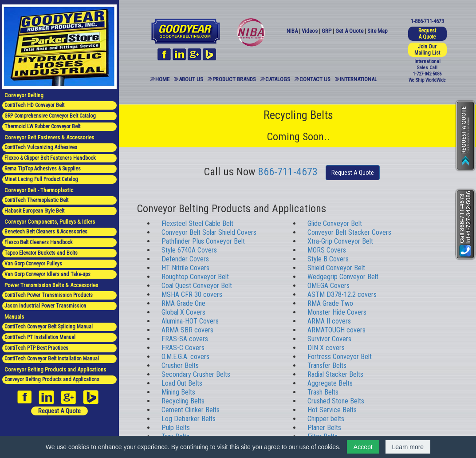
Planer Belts (324, 428)
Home (162, 79)
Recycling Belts (183, 401)
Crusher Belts (180, 365)
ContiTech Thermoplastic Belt (36, 200)
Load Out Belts (182, 383)
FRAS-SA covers (185, 339)
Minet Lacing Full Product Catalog (41, 179)
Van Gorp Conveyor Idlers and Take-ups (47, 274)
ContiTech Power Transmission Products (49, 295)
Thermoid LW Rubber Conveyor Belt (42, 126)
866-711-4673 (288, 172)
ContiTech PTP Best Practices (36, 348)
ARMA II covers (329, 321)
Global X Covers (183, 312)
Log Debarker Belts (189, 419)
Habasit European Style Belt (34, 211)
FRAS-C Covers (183, 348)
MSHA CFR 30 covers (192, 294)
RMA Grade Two (330, 303)
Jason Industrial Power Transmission (45, 306)
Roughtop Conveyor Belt (195, 277)
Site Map (378, 31)
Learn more (408, 447)
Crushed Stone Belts (336, 401)
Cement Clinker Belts (191, 410)
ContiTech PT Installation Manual (40, 337)
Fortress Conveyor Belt (340, 357)
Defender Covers (185, 259)
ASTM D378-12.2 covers (342, 294)
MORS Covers (327, 250)
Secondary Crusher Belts (196, 374)
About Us (191, 79)
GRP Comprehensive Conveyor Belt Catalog (50, 116)
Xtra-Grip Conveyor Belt (340, 241)
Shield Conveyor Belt (336, 268)
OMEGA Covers (328, 286)
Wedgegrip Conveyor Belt (343, 277)
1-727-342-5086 (427, 74)
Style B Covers (328, 259)
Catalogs (278, 79)
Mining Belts (178, 392)
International (358, 79)
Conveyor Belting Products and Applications (52, 379)
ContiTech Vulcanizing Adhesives (41, 147)
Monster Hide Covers (337, 312)
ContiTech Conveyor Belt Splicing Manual (49, 327)
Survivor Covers (329, 339)
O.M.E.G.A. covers (185, 357)
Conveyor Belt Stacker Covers (349, 232)
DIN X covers (326, 348)
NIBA (292, 31)
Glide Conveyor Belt (335, 223)
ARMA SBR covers (187, 330)
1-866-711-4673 (427, 21)
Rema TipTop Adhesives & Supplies (43, 169)
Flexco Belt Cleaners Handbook (39, 242)
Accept (363, 447)
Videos (310, 31)
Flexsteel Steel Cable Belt (197, 223)
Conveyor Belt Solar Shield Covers (209, 232)
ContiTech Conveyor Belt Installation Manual (52, 359)
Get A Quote (349, 31)
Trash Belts (323, 392)
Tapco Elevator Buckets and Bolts (41, 253)
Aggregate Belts (330, 383)
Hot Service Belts (332, 410)
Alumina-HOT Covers (190, 321)
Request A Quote (59, 411)
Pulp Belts (176, 428)
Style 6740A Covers (189, 250)
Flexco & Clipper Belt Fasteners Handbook (50, 158)
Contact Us (315, 79)
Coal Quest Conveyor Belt (197, 286)
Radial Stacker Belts (335, 374)
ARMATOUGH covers (336, 330)
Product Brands (234, 79)
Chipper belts (326, 419)
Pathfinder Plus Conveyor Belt (203, 241)
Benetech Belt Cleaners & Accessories (46, 232)
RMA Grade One (183, 303)
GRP (327, 31)
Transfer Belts (327, 365)
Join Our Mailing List (427, 50)
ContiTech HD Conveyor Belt (34, 105)
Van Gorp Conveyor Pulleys (33, 264)
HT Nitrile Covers (185, 268)
